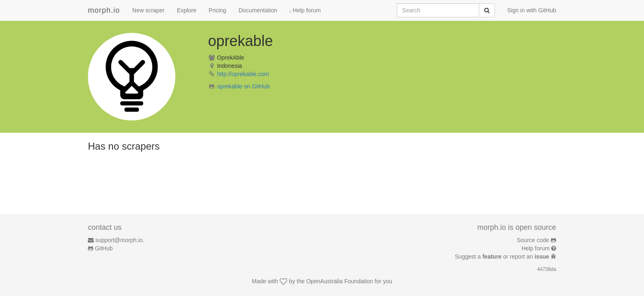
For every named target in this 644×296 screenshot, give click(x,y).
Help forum (305, 10)
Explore (187, 10)
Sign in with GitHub (532, 10)
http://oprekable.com (243, 74)
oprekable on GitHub (243, 86)
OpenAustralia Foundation (340, 281)
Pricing (217, 10)
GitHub (104, 248)
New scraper (148, 10)
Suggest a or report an (503, 257)
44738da (547, 269)
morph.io (104, 10)
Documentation (258, 10)
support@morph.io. (120, 240)
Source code (533, 240)
